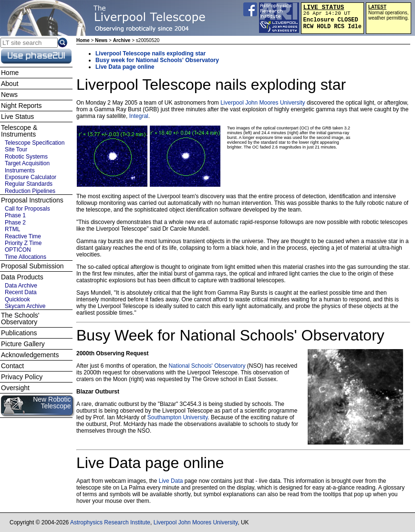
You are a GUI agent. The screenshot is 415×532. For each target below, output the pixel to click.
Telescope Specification (35, 143)
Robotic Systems (26, 157)
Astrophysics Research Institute (110, 522)
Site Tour (16, 149)
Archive (122, 40)
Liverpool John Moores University (263, 103)
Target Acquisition (27, 163)
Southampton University (178, 417)
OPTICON (18, 250)
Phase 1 (15, 215)
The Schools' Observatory (20, 319)
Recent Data (21, 292)
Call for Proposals (27, 209)
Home (83, 40)
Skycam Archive (25, 306)
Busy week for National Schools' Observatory (157, 60)
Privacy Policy (22, 377)
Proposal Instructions (32, 200)
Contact (12, 366)
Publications (19, 333)
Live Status (17, 117)
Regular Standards (29, 184)
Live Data (171, 481)
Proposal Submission (32, 266)
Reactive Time (23, 236)
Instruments (20, 170)
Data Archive (21, 286)
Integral (139, 116)
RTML (12, 229)
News (101, 40)
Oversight (15, 388)
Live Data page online (125, 67)
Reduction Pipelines (30, 191)
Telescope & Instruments (19, 131)
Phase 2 (15, 223)
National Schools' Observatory (207, 366)
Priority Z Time (23, 243)
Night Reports (21, 106)
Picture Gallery (23, 344)
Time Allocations (26, 257)
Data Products (22, 277)
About (10, 84)
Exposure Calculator (31, 177)
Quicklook (17, 299)
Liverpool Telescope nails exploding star (150, 53)
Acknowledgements (30, 355)
